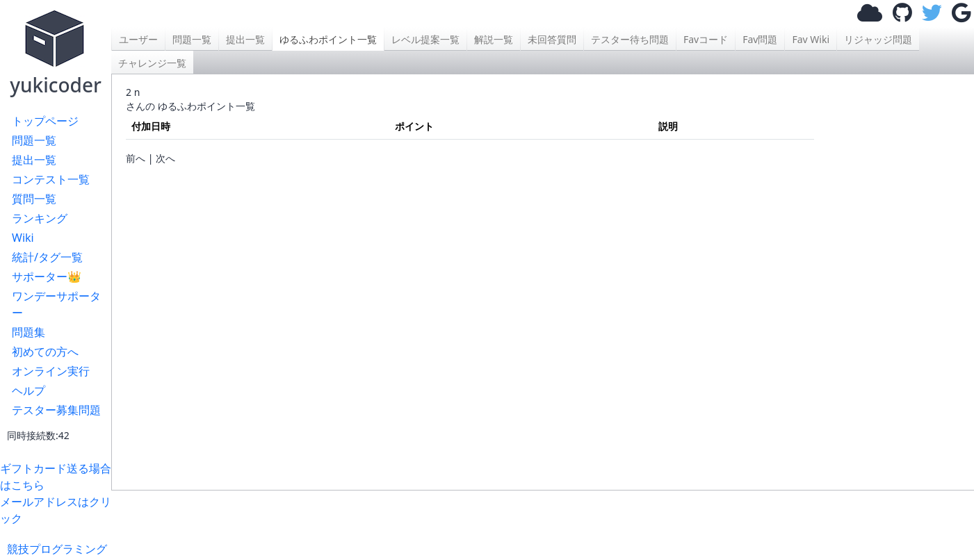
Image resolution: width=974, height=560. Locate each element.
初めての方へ (45, 352)
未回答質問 (552, 39)
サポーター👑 (47, 277)
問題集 (29, 332)
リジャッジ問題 (878, 39)
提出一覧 (34, 160)
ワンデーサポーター (56, 304)
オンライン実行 (51, 371)
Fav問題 (760, 39)
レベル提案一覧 (425, 39)
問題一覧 (34, 140)
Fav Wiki (811, 39)
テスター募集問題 (56, 410)
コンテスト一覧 (51, 179)
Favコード (706, 39)
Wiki (23, 238)
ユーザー (138, 39)
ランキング (40, 218)
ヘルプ (29, 390)
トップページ (45, 121)
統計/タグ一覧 (47, 257)
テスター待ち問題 (630, 39)
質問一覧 (34, 199)
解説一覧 (494, 39)
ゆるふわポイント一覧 (328, 39)
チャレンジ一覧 (152, 63)
